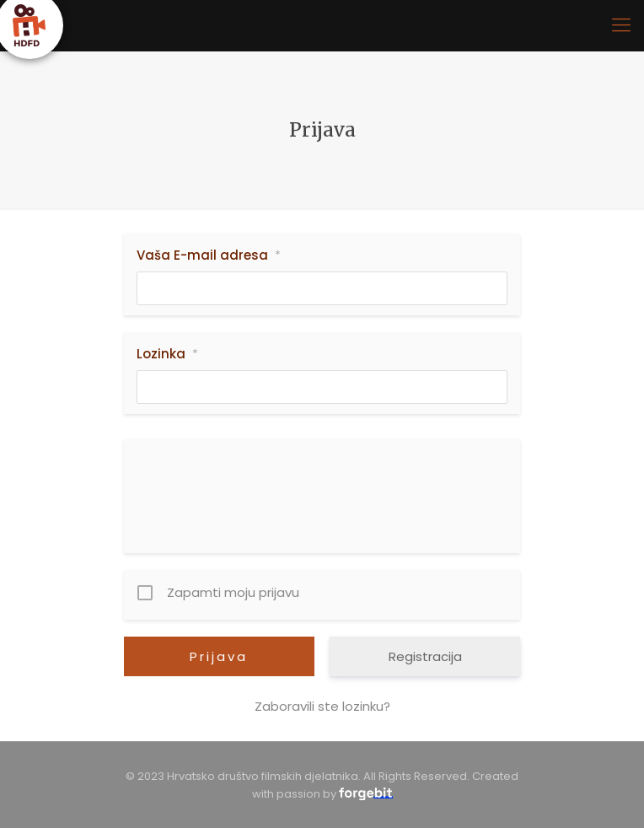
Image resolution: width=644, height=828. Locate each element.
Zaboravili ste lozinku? (322, 706)
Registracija (425, 656)
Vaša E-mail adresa (209, 255)
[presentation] (324, 485)
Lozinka (167, 354)
